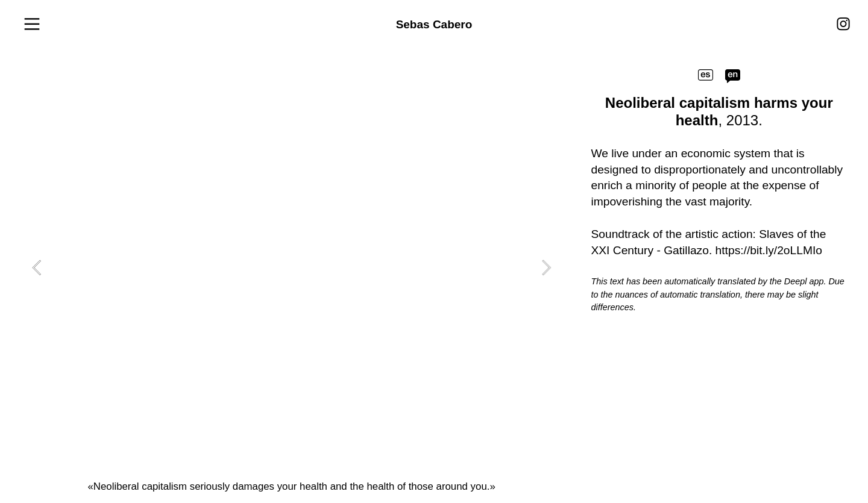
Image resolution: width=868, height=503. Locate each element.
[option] (291, 267)
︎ (843, 24)
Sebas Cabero (434, 24)
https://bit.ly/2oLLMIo (769, 250)
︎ (32, 25)
